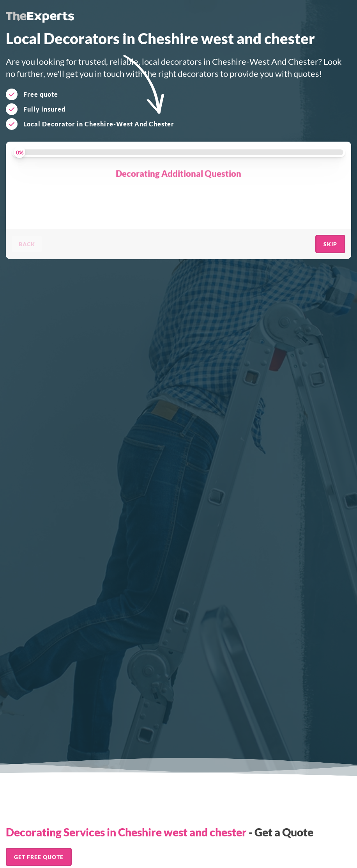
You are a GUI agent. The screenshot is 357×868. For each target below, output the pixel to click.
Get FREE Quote (39, 857)
